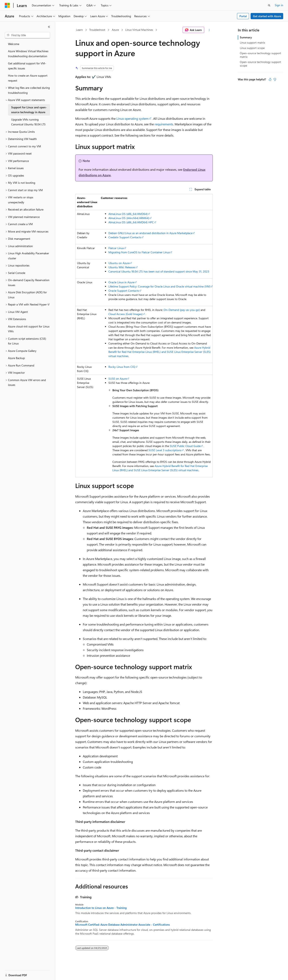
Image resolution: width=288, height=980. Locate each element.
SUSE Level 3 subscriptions (165, 450)
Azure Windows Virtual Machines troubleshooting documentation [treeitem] (28, 54)
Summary (246, 37)
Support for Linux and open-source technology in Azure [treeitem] (29, 110)
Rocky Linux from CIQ (122, 367)
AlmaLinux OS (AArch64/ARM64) (129, 218)
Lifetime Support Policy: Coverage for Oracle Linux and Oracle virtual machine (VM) (159, 286)
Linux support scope (252, 48)
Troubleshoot (97, 30)
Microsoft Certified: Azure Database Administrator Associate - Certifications (122, 925)
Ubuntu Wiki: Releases (122, 267)
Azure (115, 30)
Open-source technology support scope (260, 64)
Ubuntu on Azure (119, 263)
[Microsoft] (7, 5)
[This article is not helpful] (275, 79)
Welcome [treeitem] (14, 44)
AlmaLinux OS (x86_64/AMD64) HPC (131, 222)
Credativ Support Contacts (125, 237)
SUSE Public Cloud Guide (185, 446)
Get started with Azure (267, 16)
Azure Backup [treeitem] (16, 358)
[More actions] (209, 30)
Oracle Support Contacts (124, 291)
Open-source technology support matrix (260, 55)
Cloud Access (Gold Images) (125, 314)
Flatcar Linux (116, 248)
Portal (243, 16)
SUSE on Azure (118, 379)
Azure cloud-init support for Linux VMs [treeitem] (29, 329)
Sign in (279, 5)
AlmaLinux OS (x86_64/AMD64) (128, 214)
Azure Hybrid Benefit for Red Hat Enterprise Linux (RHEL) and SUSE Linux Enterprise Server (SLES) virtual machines (159, 352)
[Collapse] (49, 27)
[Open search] (269, 5)
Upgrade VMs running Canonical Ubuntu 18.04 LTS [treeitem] (28, 122)
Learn (79, 30)
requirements (164, 124)
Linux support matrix (252, 42)
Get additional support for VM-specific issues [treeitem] (27, 66)
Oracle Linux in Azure (121, 282)
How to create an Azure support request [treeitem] (28, 78)
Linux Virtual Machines (139, 30)
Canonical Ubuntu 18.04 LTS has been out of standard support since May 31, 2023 (159, 271)
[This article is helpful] (270, 79)
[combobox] (27, 35)
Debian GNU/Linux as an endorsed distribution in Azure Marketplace (150, 233)
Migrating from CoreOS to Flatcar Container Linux (139, 252)
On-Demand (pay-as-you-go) (182, 310)
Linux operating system (132, 118)
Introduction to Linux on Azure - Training (101, 908)
